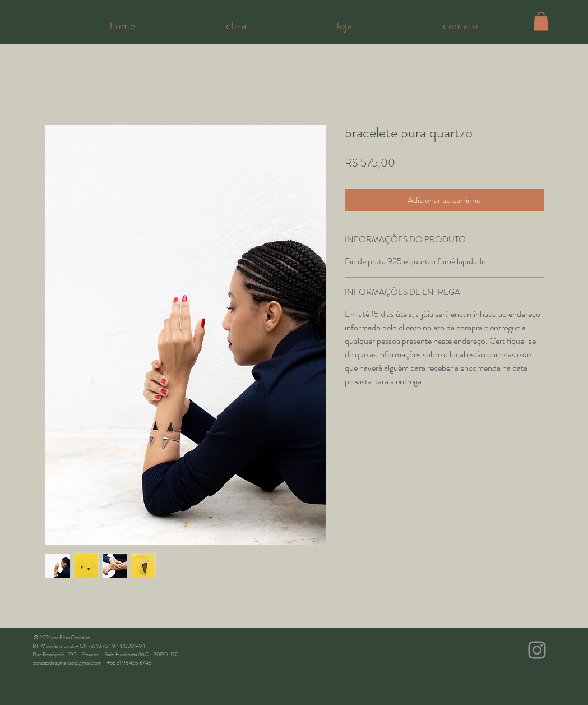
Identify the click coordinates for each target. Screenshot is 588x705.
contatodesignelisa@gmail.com (67, 663)
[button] (541, 21)
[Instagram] (537, 650)
